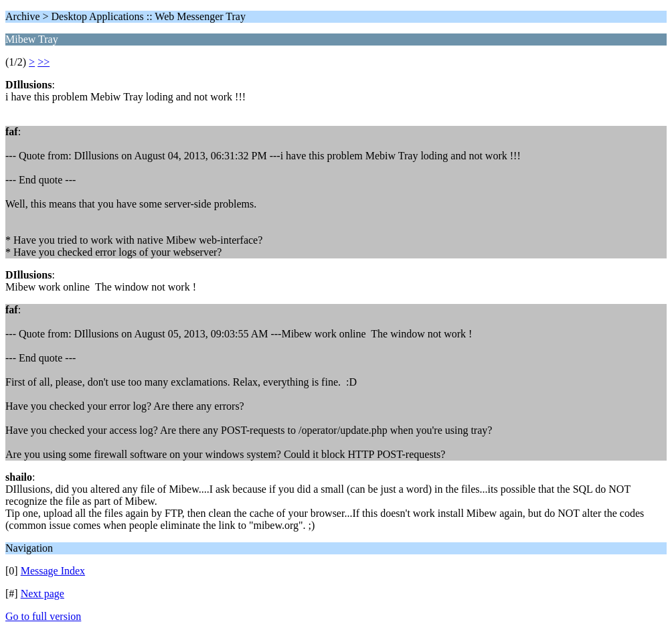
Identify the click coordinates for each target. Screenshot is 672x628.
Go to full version (43, 616)
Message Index (53, 571)
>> (44, 62)
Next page (43, 594)
